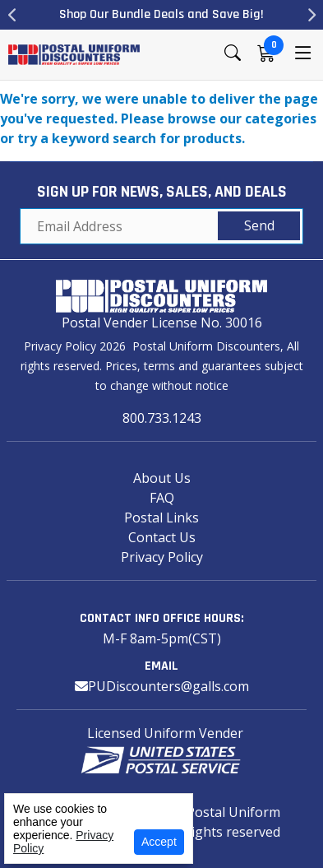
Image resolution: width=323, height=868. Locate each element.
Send (259, 225)
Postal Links (161, 518)
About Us (162, 478)
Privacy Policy (162, 557)
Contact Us (162, 537)
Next (311, 15)
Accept (159, 842)
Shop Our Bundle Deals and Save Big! (161, 14)
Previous (12, 15)
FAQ (162, 498)
